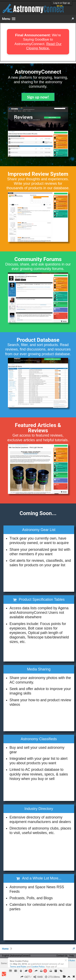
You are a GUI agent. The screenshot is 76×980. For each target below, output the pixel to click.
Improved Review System (38, 174)
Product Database (38, 340)
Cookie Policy (38, 967)
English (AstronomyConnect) (16, 956)
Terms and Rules (18, 967)
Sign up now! (38, 97)
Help (72, 956)
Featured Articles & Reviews (38, 428)
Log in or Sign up (62, 3)
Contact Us (62, 956)
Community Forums (38, 259)
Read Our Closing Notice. (44, 46)
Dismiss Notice (66, 960)
